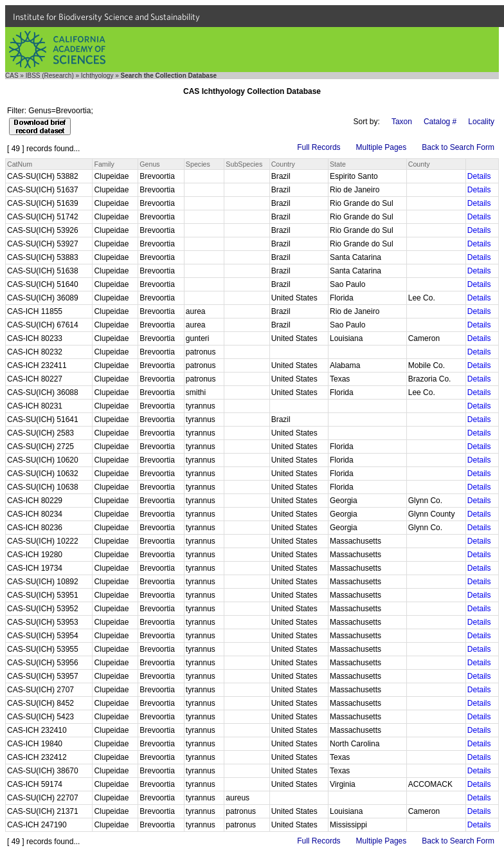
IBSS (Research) (50, 76)
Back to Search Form (458, 147)
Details (479, 176)
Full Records (319, 147)
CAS (12, 76)
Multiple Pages (382, 147)
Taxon (402, 122)
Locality (481, 122)
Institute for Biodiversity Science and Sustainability (106, 17)
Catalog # (440, 122)
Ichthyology (97, 76)
